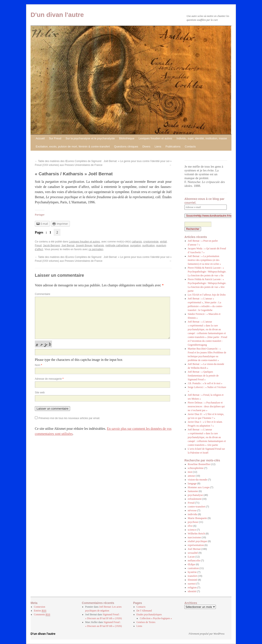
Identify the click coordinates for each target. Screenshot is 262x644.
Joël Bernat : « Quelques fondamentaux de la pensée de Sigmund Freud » (203, 376)
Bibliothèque (127, 138)
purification (149, 245)
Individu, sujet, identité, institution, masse (202, 138)
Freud (38, 245)
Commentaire (43, 294)
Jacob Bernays (51, 245)
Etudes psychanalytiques (149, 614)
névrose (192, 510)
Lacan (191, 557)
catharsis (137, 242)
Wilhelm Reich (196, 533)
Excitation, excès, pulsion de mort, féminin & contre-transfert (73, 146)
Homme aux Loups (199, 487)
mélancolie (194, 560)
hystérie (192, 572)
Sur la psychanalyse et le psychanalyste (90, 138)
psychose (193, 522)
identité (192, 591)
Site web (40, 393)
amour (191, 476)
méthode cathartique (117, 245)
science (192, 530)
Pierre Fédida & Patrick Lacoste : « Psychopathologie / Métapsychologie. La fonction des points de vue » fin (207, 272)
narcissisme (194, 537)
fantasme (193, 491)
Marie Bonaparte (197, 518)
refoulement (195, 499)
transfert (193, 576)
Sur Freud (55, 138)
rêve (190, 526)
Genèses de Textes (146, 622)
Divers (146, 146)
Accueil (40, 138)
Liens (158, 146)
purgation (135, 245)
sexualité (193, 553)
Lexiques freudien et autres (155, 138)
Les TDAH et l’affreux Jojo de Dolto (207, 295)
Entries (40, 611)
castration (193, 568)
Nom (38, 365)
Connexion (40, 607)
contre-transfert (197, 506)
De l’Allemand (144, 611)
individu (193, 514)
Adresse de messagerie (49, 379)
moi (190, 472)
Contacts (190, 146)
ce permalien (96, 249)
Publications (173, 146)
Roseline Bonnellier (199, 464)
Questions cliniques (126, 146)
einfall (163, 242)
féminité (193, 580)
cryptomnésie (151, 242)
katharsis (99, 245)
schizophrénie (196, 468)
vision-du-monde (198, 480)
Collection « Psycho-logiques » (156, 618)
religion (192, 587)
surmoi (192, 584)
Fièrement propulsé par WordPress (207, 634)
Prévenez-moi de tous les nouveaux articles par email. (69, 418)
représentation (196, 545)
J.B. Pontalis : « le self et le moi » (205, 383)
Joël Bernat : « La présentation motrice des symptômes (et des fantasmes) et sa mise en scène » (204, 260)
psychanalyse (195, 495)
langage (192, 483)
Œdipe (192, 564)
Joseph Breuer (84, 245)
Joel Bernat (68, 245)
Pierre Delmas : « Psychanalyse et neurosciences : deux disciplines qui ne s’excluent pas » (206, 406)
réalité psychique (198, 541)
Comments (42, 615)
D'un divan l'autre (57, 15)
